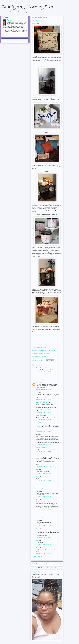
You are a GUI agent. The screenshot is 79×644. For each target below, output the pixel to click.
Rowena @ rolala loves (42, 402)
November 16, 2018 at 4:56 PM (43, 413)
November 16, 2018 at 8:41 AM (43, 379)
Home (47, 564)
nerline (38, 382)
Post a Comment (38, 556)
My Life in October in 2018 (39, 340)
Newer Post (36, 564)
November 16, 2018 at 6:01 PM (43, 420)
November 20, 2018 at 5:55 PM (43, 510)
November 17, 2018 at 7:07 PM (43, 452)
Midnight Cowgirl (40, 448)
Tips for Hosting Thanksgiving (39, 357)
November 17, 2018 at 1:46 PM (43, 431)
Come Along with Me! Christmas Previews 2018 (44, 343)
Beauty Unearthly (40, 368)
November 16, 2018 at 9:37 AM (43, 389)
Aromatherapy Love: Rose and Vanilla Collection (44, 351)
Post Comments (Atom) (50, 568)
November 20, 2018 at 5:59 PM (43, 553)
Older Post (59, 564)
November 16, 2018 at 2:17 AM (43, 372)
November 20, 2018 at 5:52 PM (43, 488)
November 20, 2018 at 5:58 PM (43, 537)
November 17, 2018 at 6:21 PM (43, 445)
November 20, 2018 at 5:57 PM (43, 526)
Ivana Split (39, 423)
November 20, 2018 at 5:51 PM (43, 474)
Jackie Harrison (40, 416)
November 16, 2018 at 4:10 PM (43, 399)
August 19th (36, 572)
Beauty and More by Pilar (28, 7)
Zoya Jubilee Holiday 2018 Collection (41, 354)
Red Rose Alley (40, 455)
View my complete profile (9, 35)
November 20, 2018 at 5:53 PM (43, 497)
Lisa (37, 392)
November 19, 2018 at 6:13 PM (43, 466)
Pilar (37, 470)
